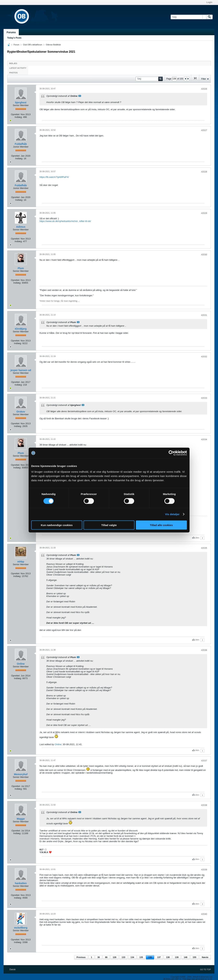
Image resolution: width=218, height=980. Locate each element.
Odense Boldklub (53, 45)
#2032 (204, 357)
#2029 (204, 213)
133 (123, 957)
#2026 (204, 89)
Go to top (205, 969)
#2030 (204, 255)
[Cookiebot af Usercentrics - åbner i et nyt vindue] (171, 453)
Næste (205, 957)
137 (159, 957)
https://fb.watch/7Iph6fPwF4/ (54, 177)
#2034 (204, 439)
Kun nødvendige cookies (57, 525)
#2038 (204, 805)
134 (132, 957)
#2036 (204, 650)
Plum (21, 268)
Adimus (21, 227)
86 (106, 957)
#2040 (204, 914)
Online (21, 664)
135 (141, 957)
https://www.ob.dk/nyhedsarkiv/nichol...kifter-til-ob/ (65, 221)
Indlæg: (19, 117)
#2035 (204, 548)
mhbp (21, 562)
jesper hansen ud (21, 370)
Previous (81, 957)
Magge (21, 819)
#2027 (204, 130)
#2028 (204, 172)
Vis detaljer (172, 514)
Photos (13, 73)
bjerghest (21, 102)
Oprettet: (15, 114)
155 (194, 957)
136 (150, 957)
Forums (11, 32)
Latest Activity (18, 68)
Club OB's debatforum (33, 45)
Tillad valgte (109, 525)
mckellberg (21, 928)
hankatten (21, 883)
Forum (16, 45)
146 (186, 957)
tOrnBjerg (21, 329)
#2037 (204, 761)
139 (177, 957)
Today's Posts (14, 38)
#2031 (204, 315)
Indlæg (13, 63)
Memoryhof (21, 774)
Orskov (21, 412)
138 (168, 957)
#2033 (204, 398)
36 (98, 957)
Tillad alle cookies (161, 525)
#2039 (204, 870)
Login (209, 2)
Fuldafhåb (21, 144)
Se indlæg (80, 96)
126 (114, 957)
